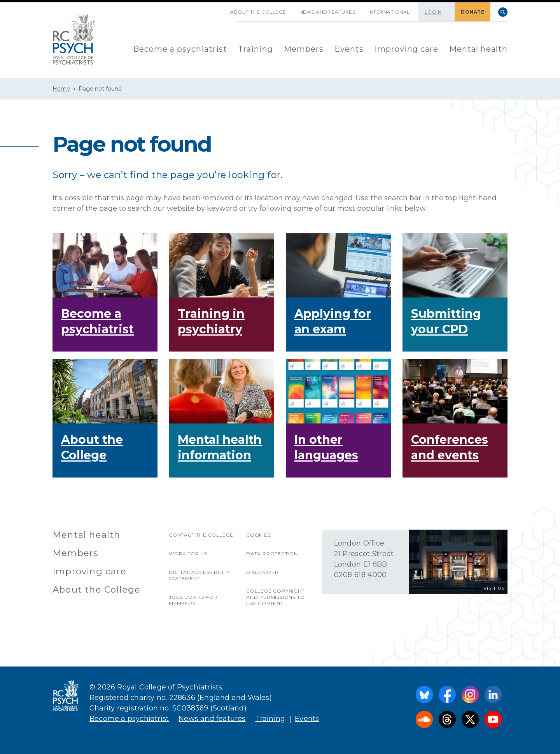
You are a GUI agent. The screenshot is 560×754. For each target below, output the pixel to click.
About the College (258, 12)
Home (61, 89)
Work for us (188, 554)
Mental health (478, 49)
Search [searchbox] (503, 12)
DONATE (472, 12)
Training (255, 49)
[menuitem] (180, 50)
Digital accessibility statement (199, 575)
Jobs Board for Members (193, 600)
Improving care (406, 49)
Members (304, 49)
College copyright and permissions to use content (276, 597)
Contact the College (201, 535)
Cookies (258, 535)
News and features (327, 12)
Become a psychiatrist (180, 49)
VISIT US (494, 588)
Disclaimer (262, 572)
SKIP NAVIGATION (217, 9)
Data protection (272, 554)
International (389, 12)
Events (349, 49)
